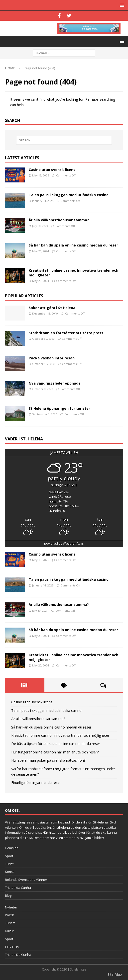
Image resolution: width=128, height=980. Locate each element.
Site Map (115, 974)
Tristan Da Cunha (18, 955)
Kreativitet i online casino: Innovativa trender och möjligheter (73, 273)
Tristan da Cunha (18, 888)
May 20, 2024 (41, 281)
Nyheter (11, 907)
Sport (9, 856)
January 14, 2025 (43, 201)
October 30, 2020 (43, 339)
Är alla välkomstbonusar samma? (59, 220)
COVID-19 (12, 947)
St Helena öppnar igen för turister (59, 408)
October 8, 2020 (43, 389)
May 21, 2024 (41, 251)
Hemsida (12, 848)
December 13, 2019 (45, 313)
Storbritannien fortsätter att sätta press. (66, 333)
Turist (9, 864)
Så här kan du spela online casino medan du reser (73, 245)
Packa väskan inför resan (52, 358)
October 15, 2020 (43, 364)
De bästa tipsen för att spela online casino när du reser (56, 744)
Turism (10, 923)
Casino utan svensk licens (52, 170)
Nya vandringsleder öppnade (55, 383)
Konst (9, 872)
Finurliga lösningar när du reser (36, 782)
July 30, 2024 (40, 226)
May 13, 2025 (41, 175)
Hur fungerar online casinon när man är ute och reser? (55, 752)
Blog (8, 896)
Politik (9, 915)
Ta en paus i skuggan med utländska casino (69, 195)
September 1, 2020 (45, 414)
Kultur (9, 931)
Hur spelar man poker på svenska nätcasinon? (48, 760)
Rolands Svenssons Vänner (26, 880)
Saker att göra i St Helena (52, 308)
